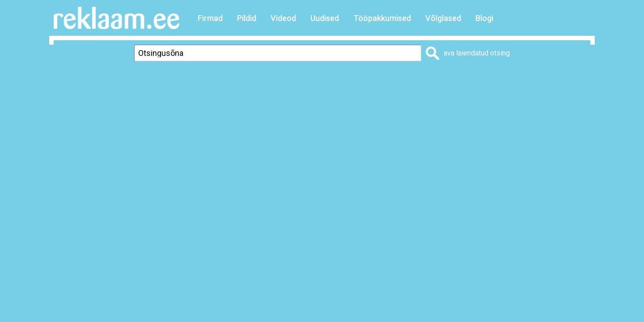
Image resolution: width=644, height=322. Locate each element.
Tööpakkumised (382, 18)
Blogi (484, 18)
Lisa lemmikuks (494, 79)
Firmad (210, 18)
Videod (283, 18)
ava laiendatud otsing (477, 53)
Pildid (247, 18)
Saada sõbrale (566, 79)
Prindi (435, 79)
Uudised (325, 18)
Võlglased (443, 18)
